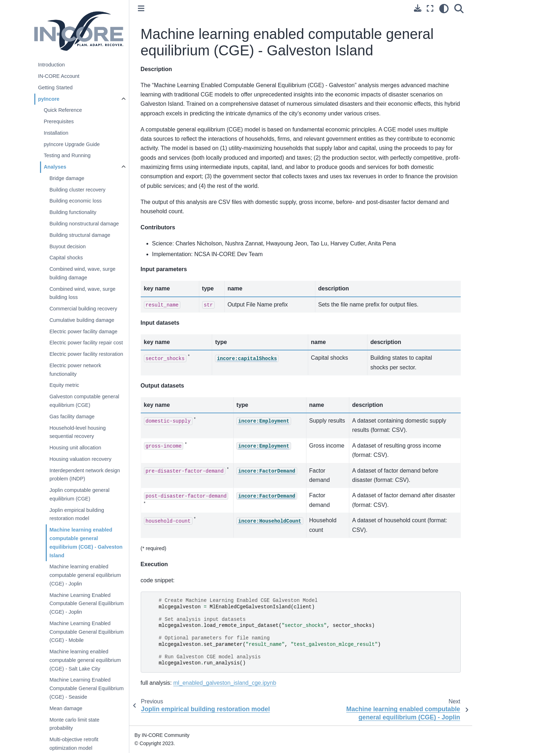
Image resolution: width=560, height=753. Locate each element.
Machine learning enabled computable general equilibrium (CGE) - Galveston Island (86, 542)
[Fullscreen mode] (430, 9)
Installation (56, 133)
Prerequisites (59, 121)
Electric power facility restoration (86, 354)
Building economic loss (75, 201)
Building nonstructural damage (84, 224)
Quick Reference (63, 110)
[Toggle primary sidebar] (141, 8)
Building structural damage (80, 235)
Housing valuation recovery (80, 459)
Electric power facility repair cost (86, 343)
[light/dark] (444, 9)
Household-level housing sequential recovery (77, 432)
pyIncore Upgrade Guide (72, 144)
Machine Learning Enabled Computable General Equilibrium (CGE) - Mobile (86, 632)
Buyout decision (67, 246)
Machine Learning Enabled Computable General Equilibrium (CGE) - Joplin (86, 604)
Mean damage (66, 708)
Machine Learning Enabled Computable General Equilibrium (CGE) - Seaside (86, 688)
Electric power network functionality (75, 370)
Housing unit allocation (75, 448)
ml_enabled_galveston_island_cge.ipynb (225, 683)
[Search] (459, 9)
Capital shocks (66, 258)
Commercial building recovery (83, 309)
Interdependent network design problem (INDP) (85, 475)
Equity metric (64, 385)
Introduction (51, 65)
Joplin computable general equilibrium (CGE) (79, 494)
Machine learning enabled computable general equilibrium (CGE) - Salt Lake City (85, 660)
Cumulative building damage (82, 320)
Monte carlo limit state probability (74, 724)
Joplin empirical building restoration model (77, 514)
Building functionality (73, 212)
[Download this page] (418, 8)
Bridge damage (67, 178)
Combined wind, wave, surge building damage (82, 273)
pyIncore (49, 99)
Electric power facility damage (83, 331)
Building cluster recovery (77, 190)
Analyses (55, 167)
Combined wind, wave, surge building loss (82, 293)
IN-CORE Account (59, 76)
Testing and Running (67, 155)
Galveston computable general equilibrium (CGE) (84, 401)
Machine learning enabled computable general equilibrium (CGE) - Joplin (85, 575)
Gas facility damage (72, 417)
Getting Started (55, 88)
